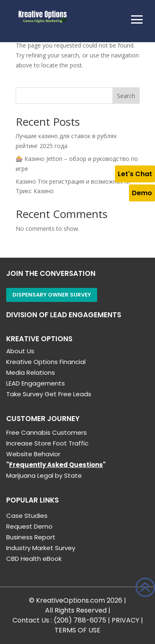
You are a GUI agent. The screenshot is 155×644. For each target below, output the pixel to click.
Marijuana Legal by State (44, 475)
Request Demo (29, 526)
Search (126, 96)
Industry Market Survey (41, 548)
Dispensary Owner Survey (52, 295)
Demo (142, 193)
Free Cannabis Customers (46, 432)
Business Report (31, 537)
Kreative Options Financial (46, 362)
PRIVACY (125, 620)
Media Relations (31, 372)
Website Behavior (33, 454)
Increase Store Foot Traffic (47, 443)
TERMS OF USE (77, 630)
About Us (20, 351)
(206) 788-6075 (80, 620)
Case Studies (27, 516)
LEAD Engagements (36, 383)
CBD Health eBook (34, 559)
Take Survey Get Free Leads (49, 394)
